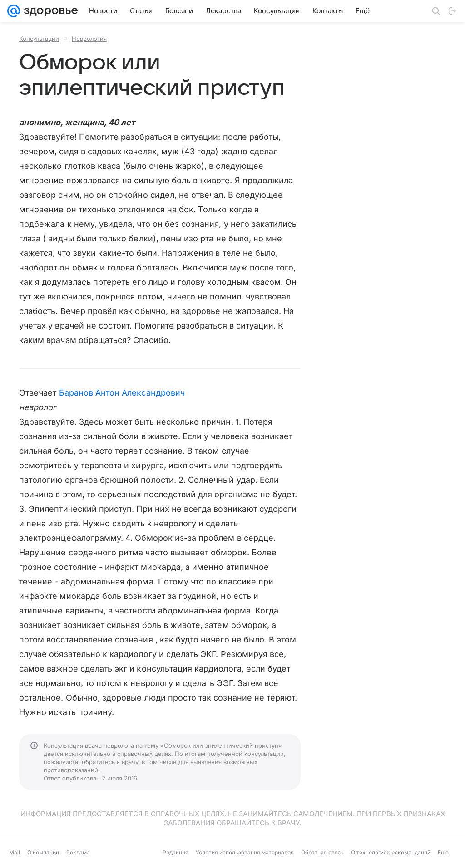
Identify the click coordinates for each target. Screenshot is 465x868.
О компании (43, 852)
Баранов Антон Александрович (122, 393)
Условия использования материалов (245, 852)
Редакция (176, 852)
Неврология (89, 39)
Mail (15, 852)
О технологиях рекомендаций (391, 852)
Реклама (78, 852)
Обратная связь (322, 852)
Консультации (39, 39)
